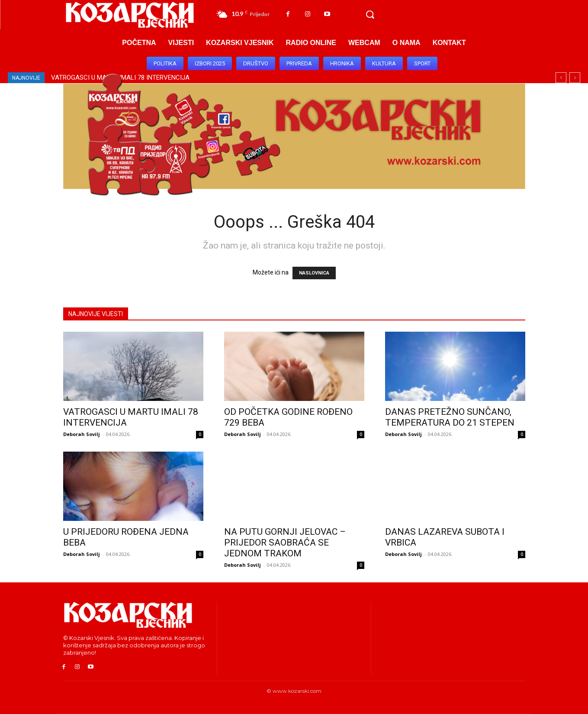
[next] (575, 78)
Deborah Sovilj (82, 434)
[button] (370, 15)
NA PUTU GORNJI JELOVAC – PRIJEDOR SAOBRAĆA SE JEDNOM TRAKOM (285, 543)
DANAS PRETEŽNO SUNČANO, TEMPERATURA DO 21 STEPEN (450, 417)
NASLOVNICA (314, 273)
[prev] (561, 78)
